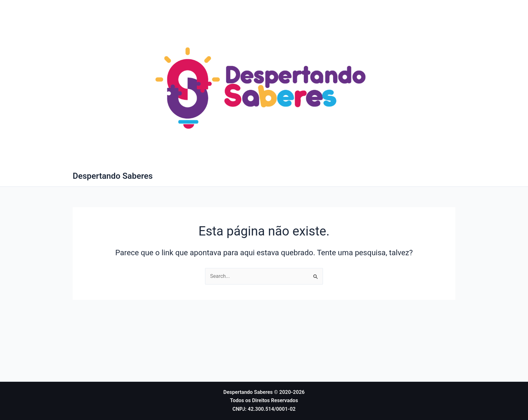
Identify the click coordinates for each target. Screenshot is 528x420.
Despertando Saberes (113, 176)
